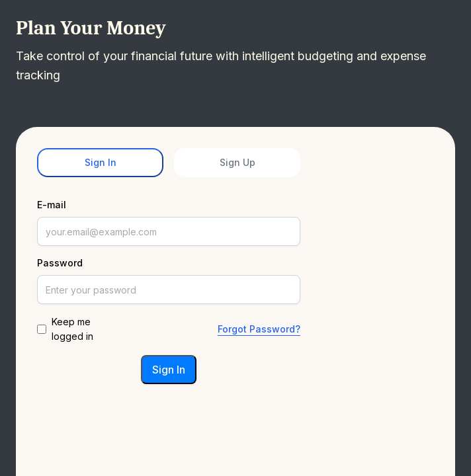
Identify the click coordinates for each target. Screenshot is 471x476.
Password (60, 263)
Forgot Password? (259, 329)
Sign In (101, 162)
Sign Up (237, 162)
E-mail (52, 205)
